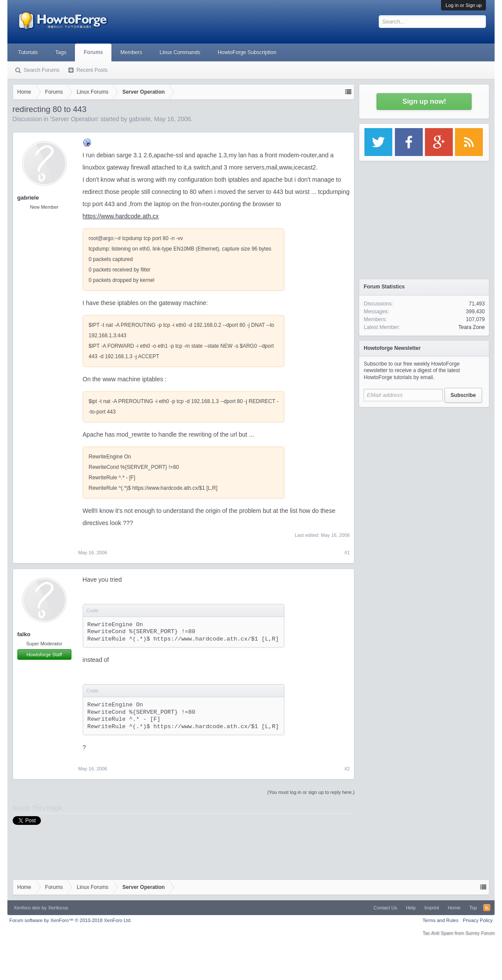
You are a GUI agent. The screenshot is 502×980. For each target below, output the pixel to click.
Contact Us (385, 908)
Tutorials (28, 52)
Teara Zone (472, 327)
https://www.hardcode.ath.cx (121, 216)
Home (454, 908)
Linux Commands (180, 52)
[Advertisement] (424, 466)
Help (411, 908)
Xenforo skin (27, 908)
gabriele (140, 119)
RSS (487, 908)
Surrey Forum (480, 933)
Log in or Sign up (463, 5)
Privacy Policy (478, 920)
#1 (347, 553)
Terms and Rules (440, 920)
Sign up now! (424, 101)
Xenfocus (58, 908)
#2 (347, 769)
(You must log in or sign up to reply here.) (311, 792)
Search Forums (42, 70)
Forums (93, 52)
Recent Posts (92, 70)
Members (131, 52)
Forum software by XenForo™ (71, 920)
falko (24, 634)
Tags (61, 52)
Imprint (432, 908)
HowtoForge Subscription (247, 52)
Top (473, 908)
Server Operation (75, 119)
